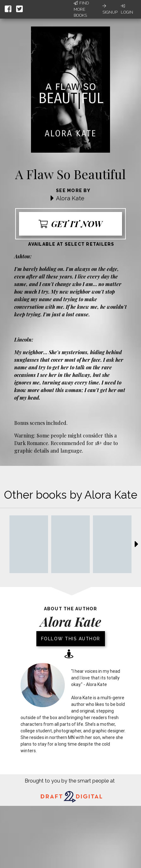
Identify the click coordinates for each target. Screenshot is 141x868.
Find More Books (81, 9)
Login (127, 9)
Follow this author (71, 639)
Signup (110, 9)
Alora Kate (70, 198)
